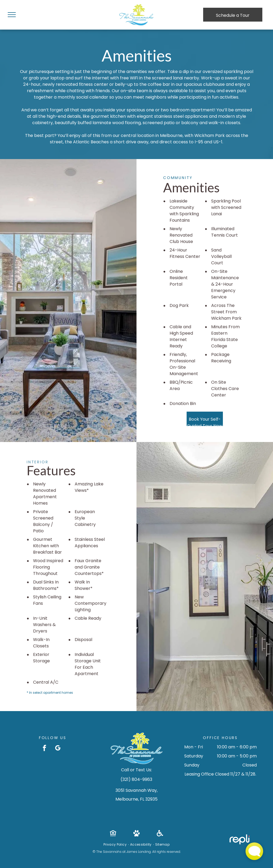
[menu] (12, 15)
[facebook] (44, 749)
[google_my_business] (58, 749)
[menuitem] (115, 845)
